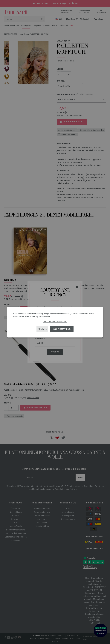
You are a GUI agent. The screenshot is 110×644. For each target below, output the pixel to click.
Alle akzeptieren (62, 329)
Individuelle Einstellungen (55, 321)
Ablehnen (42, 329)
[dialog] (55, 322)
